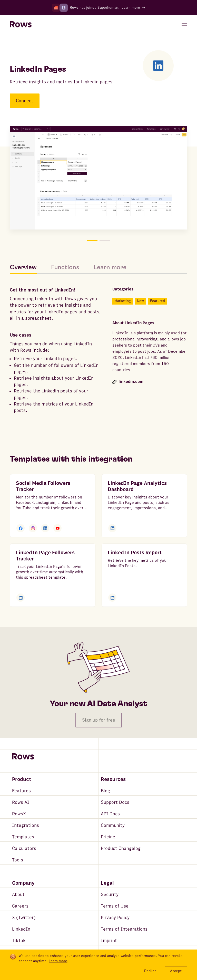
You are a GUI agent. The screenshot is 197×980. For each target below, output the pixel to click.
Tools (18, 860)
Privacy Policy (115, 918)
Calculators (24, 848)
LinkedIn (21, 929)
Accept (176, 971)
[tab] (27, 267)
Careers (20, 906)
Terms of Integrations (124, 929)
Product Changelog (121, 848)
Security (110, 895)
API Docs (110, 814)
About (18, 895)
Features (21, 791)
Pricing (108, 837)
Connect (25, 101)
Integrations (26, 825)
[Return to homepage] (21, 25)
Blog (105, 791)
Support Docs (115, 802)
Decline (150, 971)
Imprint (109, 941)
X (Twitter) (24, 918)
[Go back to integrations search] (13, 44)
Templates (23, 837)
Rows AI (21, 802)
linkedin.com (128, 382)
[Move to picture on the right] (143, 179)
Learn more (58, 961)
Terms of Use (115, 906)
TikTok (19, 941)
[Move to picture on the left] (54, 179)
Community (113, 825)
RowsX (19, 814)
